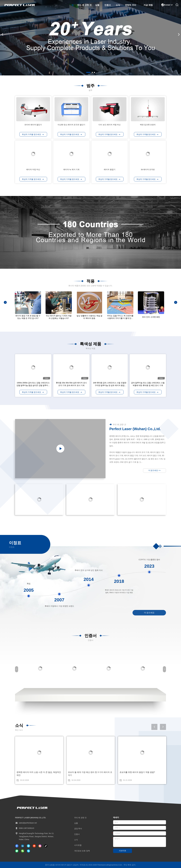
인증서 (108, 5)
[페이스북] (17, 846)
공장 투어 (78, 829)
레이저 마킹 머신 (33, 170)
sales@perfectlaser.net (26, 823)
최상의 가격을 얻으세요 (33, 135)
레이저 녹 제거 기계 (71, 170)
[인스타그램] (40, 846)
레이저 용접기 (110, 170)
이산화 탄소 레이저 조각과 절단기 (71, 125)
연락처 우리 (130, 5)
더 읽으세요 (155, 470)
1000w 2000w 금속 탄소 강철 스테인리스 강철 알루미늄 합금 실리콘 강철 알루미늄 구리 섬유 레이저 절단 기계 (33, 386)
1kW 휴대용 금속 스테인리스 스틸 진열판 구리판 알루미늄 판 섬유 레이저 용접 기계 (110, 386)
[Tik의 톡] (34, 846)
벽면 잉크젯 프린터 (148, 125)
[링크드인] (23, 846)
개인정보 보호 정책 (82, 851)
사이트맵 (78, 845)
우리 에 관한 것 (84, 5)
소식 (118, 5)
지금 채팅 (148, 5)
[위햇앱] (17, 851)
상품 (97, 5)
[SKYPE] (28, 851)
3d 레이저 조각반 (148, 170)
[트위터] (28, 846)
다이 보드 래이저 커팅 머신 (110, 125)
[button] (88, 72)
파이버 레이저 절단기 (33, 125)
